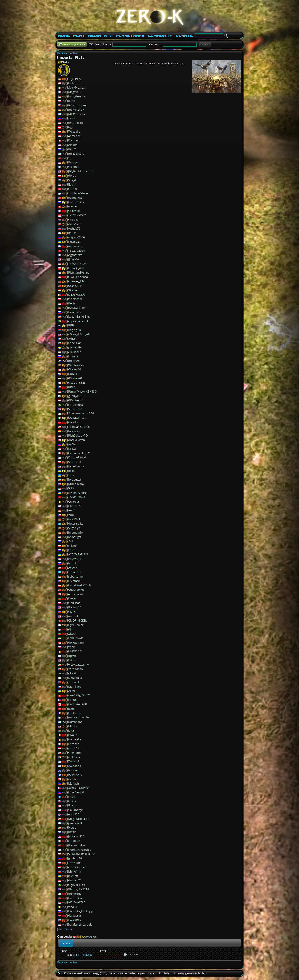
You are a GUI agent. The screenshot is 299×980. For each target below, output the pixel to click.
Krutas (72, 598)
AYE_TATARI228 (78, 554)
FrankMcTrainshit (79, 850)
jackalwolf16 (76, 836)
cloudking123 (77, 383)
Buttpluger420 (78, 704)
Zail (71, 541)
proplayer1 (75, 823)
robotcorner (76, 576)
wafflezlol (74, 757)
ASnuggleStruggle (79, 334)
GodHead (74, 603)
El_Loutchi (75, 841)
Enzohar (74, 744)
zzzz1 (72, 118)
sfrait (72, 475)
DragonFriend (77, 457)
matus (72, 832)
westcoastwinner (79, 664)
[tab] (66, 943)
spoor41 (74, 748)
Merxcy (73, 726)
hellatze (73, 83)
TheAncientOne (78, 264)
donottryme (76, 643)
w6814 (73, 907)
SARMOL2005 (77, 418)
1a (70, 158)
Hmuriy (73, 356)
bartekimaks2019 (80, 585)
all (79, 955)
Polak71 (74, 735)
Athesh (73, 339)
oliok (71, 471)
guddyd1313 (76, 396)
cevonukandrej (78, 493)
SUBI (71, 488)
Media (94, 36)
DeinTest (74, 140)
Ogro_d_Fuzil (77, 885)
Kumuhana (75, 722)
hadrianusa (75, 198)
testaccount (76, 123)
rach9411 (74, 374)
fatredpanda (76, 466)
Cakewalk (74, 211)
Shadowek (75, 462)
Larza (72, 797)
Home (64, 36)
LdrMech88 (76, 405)
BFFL (71, 325)
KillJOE (72, 449)
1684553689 (77, 497)
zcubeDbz (74, 352)
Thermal (74, 682)
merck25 (74, 361)
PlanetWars (130, 36)
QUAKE (73, 189)
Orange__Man (77, 281)
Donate (184, 36)
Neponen (74, 770)
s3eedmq (74, 673)
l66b (71, 709)
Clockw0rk (75, 369)
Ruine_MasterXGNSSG (82, 392)
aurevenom (76, 594)
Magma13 (75, 92)
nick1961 (74, 519)
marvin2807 (76, 110)
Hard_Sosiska (77, 202)
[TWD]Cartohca (78, 277)
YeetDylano (76, 669)
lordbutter (75, 480)
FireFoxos (74, 713)
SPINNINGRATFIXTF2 (82, 854)
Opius (72, 801)
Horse (72, 828)
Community (160, 36)
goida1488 (75, 858)
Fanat (72, 550)
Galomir (74, 167)
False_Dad (75, 343)
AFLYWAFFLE (77, 902)
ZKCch (72, 634)
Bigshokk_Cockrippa (81, 911)
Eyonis (72, 184)
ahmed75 (74, 136)
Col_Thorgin (76, 810)
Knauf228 (74, 242)
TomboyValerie (78, 193)
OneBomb (75, 753)
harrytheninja (77, 96)
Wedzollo (74, 132)
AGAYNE (74, 568)
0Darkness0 (76, 400)
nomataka (75, 739)
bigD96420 (75, 651)
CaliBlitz (73, 220)
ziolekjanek (75, 299)
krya (71, 731)
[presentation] (66, 943)
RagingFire (75, 330)
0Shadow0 (75, 378)
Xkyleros (74, 290)
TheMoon (74, 863)
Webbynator (76, 365)
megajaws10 (76, 154)
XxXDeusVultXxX (79, 788)
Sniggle (73, 180)
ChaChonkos (76, 590)
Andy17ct (74, 224)
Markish (74, 784)
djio (71, 629)
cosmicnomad (77, 867)
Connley (74, 422)
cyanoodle (75, 766)
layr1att (73, 876)
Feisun (72, 700)
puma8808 (75, 347)
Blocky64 (74, 506)
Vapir (72, 647)
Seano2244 (76, 286)
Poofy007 (74, 607)
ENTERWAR (75, 638)
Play (79, 36)
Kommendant (77, 845)
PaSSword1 (76, 559)
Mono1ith (75, 872)
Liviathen (74, 581)
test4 (71, 510)
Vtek (71, 515)
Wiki (108, 36)
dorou (72, 176)
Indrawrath (75, 431)
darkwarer (75, 916)
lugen (72, 387)
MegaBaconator (78, 819)
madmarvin (76, 246)
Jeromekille (75, 532)
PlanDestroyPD (78, 436)
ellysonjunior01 (78, 321)
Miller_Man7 (76, 484)
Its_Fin (72, 233)
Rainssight (75, 537)
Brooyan (74, 162)
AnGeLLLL (75, 444)
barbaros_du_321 (80, 453)
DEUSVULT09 (77, 295)
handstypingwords (80, 924)
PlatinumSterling (79, 272)
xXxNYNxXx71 (77, 215)
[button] (205, 45)
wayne (72, 206)
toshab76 (74, 228)
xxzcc (72, 101)
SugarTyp (74, 528)
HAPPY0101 (76, 775)
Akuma (73, 145)
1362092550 (77, 251)
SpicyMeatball (77, 88)
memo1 (73, 616)
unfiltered (87, 955)
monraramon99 (79, 717)
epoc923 (74, 814)
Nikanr (73, 546)
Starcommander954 (81, 413)
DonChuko (75, 678)
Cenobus (74, 502)
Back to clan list (67, 53)
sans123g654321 (79, 695)
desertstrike (76, 524)
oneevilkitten (76, 440)
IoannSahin (75, 312)
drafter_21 (75, 880)
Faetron (73, 805)
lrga (71, 127)
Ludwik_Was (76, 268)
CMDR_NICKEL (78, 620)
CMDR (72, 612)
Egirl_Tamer (76, 625)
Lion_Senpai (76, 792)
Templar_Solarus (79, 427)
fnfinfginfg (75, 894)
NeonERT (74, 563)
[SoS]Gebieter (77, 308)
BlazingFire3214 (79, 889)
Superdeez (75, 409)
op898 (72, 656)
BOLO (72, 149)
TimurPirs (74, 572)
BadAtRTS (74, 920)
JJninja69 (74, 259)
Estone (73, 660)
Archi (72, 691)
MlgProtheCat (77, 114)
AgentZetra (75, 255)
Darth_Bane (76, 898)
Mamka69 (75, 687)
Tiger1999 (75, 79)
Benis (72, 303)
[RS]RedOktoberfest (81, 171)
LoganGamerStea (79, 316)
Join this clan (65, 929)
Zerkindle (74, 761)
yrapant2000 (77, 237)
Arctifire (73, 779)
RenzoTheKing (77, 105)
